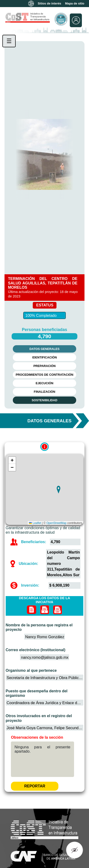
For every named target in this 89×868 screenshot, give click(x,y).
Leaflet (35, 523)
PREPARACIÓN (45, 366)
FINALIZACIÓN (44, 392)
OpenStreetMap (57, 523)
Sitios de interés (49, 4)
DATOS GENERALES (44, 349)
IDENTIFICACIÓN (45, 357)
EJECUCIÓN (44, 383)
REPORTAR (35, 786)
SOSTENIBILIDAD (44, 400)
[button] (59, 490)
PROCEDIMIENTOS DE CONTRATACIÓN (44, 375)
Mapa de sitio (75, 4)
